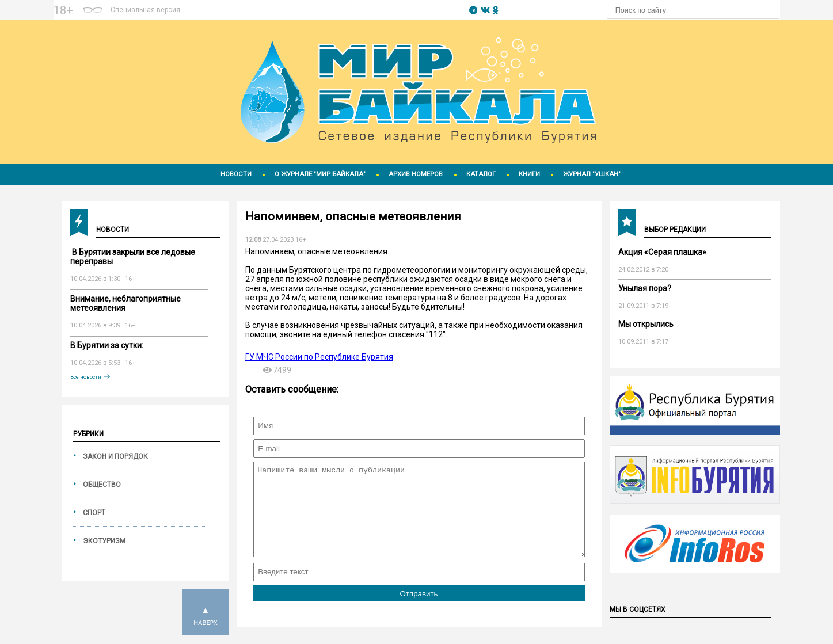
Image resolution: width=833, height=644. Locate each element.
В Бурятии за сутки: (107, 345)
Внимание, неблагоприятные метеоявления (125, 303)
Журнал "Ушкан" (592, 174)
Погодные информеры (324, 16)
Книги (529, 174)
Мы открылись (646, 324)
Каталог (481, 174)
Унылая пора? (645, 288)
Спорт (94, 513)
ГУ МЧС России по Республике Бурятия (319, 357)
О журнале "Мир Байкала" (320, 174)
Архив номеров (416, 174)
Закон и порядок (115, 456)
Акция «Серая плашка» (662, 252)
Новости (236, 174)
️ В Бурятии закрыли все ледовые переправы (133, 257)
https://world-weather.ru (324, 5)
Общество (102, 485)
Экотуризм (104, 541)
